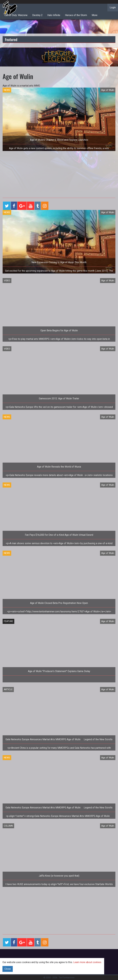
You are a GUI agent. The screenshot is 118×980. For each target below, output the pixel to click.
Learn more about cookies (87, 962)
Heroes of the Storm (76, 15)
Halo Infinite (54, 15)
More (95, 15)
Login (113, 7)
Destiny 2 (37, 15)
